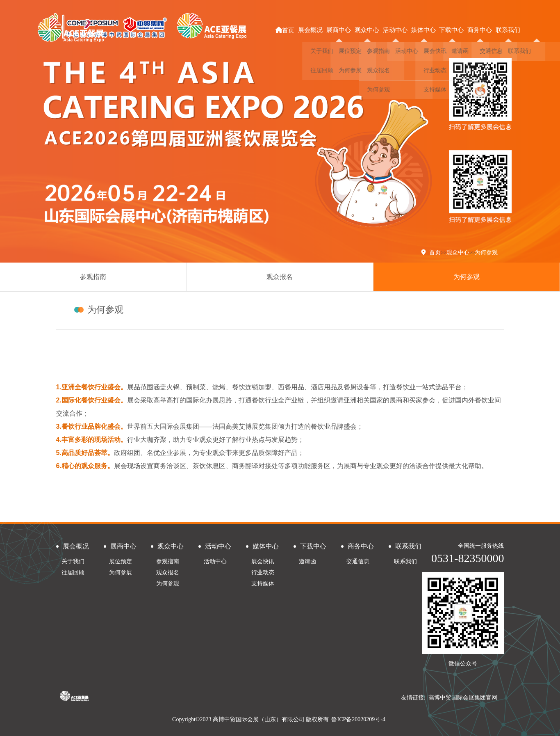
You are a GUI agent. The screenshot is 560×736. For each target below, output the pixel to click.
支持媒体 (263, 584)
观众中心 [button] (367, 30)
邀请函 (307, 561)
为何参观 (486, 253)
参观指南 (93, 277)
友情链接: (413, 698)
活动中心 (215, 561)
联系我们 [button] (508, 30)
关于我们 (73, 561)
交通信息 (358, 561)
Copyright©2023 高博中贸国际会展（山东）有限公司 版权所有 (250, 719)
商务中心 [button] (480, 30)
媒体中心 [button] (423, 30)
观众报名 (280, 277)
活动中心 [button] (395, 30)
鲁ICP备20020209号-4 (358, 719)
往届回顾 (73, 573)
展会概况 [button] (310, 30)
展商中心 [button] (339, 30)
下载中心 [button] (451, 30)
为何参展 (121, 573)
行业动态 (263, 573)
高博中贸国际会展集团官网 (463, 698)
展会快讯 (263, 561)
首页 (285, 30)
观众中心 (458, 253)
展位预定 (121, 561)
